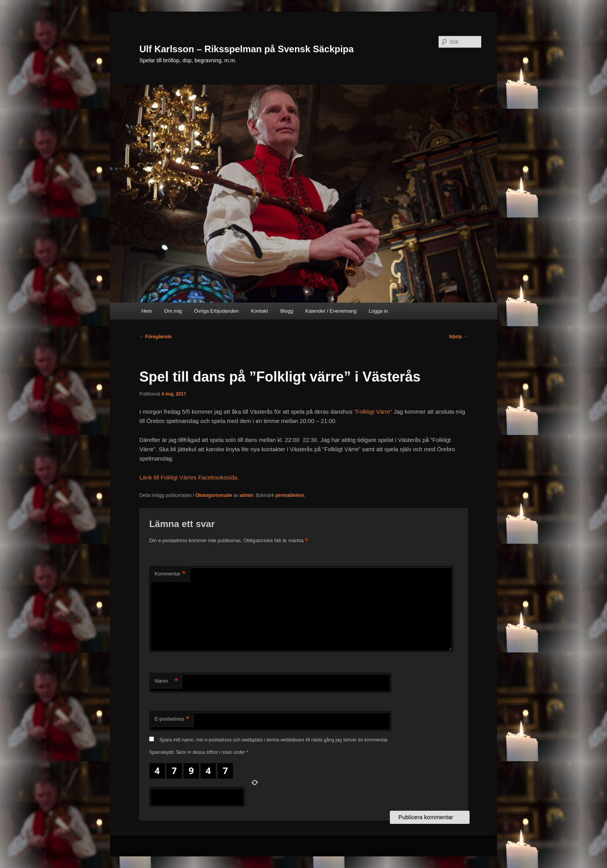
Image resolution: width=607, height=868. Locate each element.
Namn (166, 681)
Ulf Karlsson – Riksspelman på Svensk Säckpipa (247, 49)
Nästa (458, 337)
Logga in (378, 311)
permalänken (290, 495)
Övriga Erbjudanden (216, 311)
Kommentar (170, 574)
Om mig (173, 311)
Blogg (287, 311)
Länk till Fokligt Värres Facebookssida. (189, 477)
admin (246, 495)
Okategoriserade (214, 495)
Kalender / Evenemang (331, 311)
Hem (147, 311)
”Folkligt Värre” (373, 412)
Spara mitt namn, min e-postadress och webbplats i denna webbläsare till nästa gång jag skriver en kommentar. (274, 740)
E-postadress (172, 719)
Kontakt (259, 311)
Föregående (155, 337)
